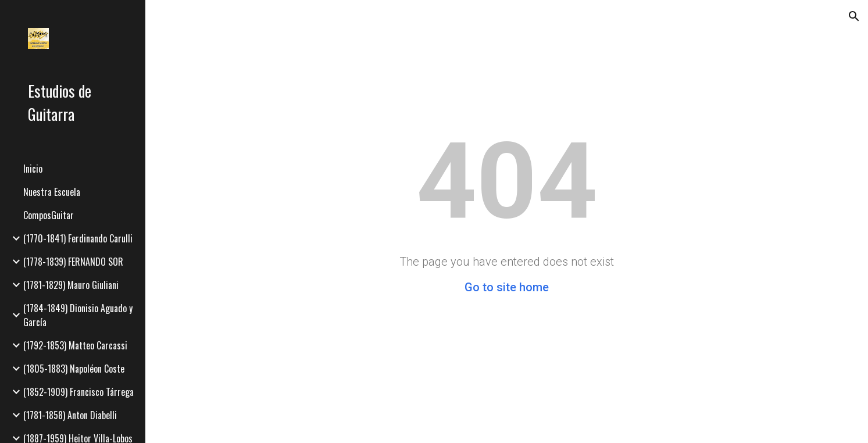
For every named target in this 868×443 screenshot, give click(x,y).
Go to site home (507, 287)
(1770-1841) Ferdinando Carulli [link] (78, 238)
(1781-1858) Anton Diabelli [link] (70, 415)
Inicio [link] (33, 169)
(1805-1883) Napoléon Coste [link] (74, 369)
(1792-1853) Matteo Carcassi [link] (75, 345)
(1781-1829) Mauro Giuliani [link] (71, 285)
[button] (854, 16)
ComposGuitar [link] (49, 215)
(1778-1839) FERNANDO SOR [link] (73, 262)
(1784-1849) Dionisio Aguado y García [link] (78, 315)
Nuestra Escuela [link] (52, 192)
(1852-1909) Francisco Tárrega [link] (78, 392)
